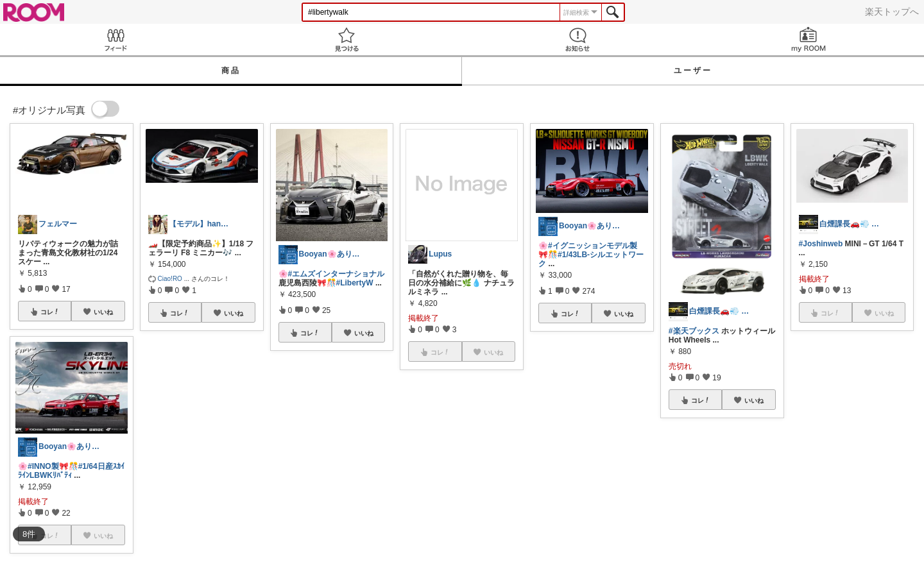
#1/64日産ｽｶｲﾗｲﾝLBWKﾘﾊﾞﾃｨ (71, 471)
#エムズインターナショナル (337, 274)
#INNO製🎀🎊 (53, 466)
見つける (346, 39)
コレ (50, 312)
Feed (116, 39)
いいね (103, 312)
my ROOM (809, 39)
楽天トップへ (892, 12)
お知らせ (577, 39)
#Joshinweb (821, 244)
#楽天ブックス (694, 331)
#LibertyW (355, 283)
